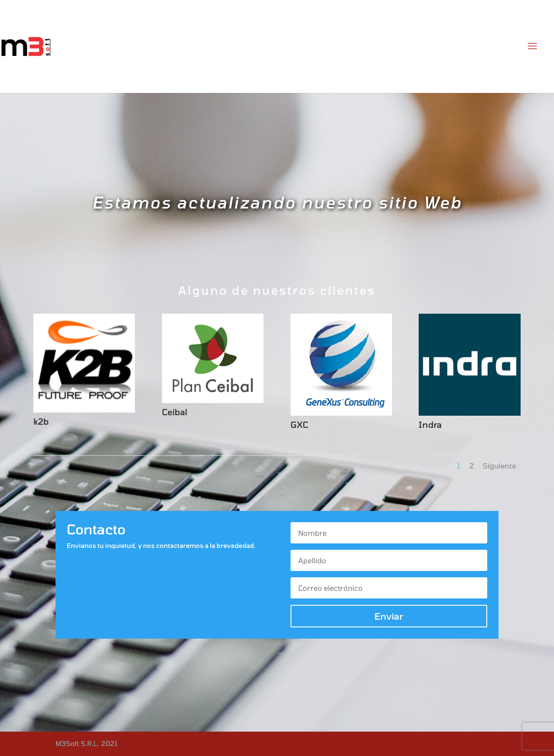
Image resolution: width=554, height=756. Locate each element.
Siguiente (499, 466)
